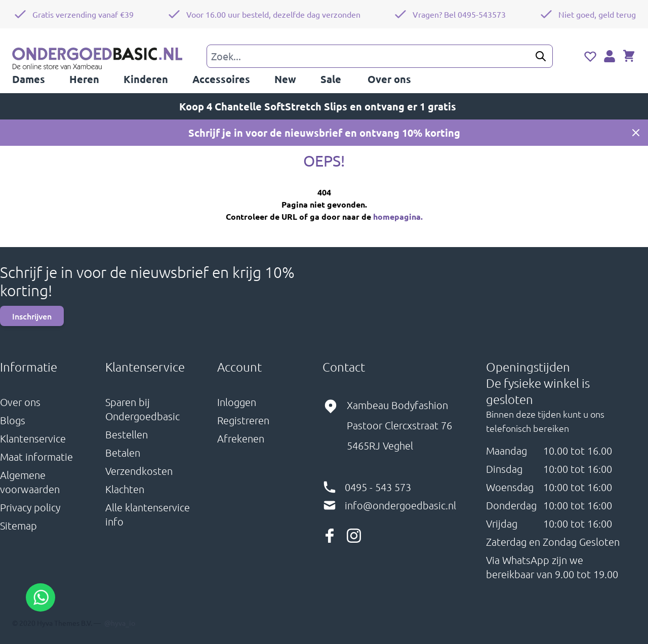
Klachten (125, 489)
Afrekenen (241, 438)
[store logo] (97, 60)
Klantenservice (33, 438)
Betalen (123, 453)
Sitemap (18, 526)
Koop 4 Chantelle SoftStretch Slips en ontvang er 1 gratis (324, 106)
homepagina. (398, 216)
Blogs (13, 420)
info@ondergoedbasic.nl (400, 505)
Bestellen (127, 434)
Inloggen (237, 402)
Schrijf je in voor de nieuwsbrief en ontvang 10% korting (324, 133)
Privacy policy (30, 507)
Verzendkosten (139, 471)
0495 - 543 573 (378, 487)
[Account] (610, 56)
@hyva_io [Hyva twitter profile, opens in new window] (120, 623)
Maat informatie (36, 457)
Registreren (243, 420)
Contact (344, 367)
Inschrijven (32, 316)
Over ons (20, 402)
